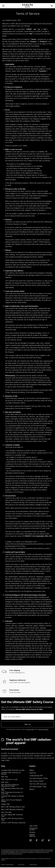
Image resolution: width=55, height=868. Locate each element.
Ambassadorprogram (34, 829)
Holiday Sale (5, 805)
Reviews (32, 833)
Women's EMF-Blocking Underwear (13, 823)
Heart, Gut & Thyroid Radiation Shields (11, 801)
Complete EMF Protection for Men (13, 771)
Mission (32, 790)
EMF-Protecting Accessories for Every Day (12, 794)
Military (32, 771)
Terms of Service (33, 865)
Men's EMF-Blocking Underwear (12, 810)
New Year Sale (6, 813)
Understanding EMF (36, 776)
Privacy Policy (21, 865)
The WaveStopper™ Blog (38, 787)
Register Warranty (32, 836)
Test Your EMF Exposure (38, 784)
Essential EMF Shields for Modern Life (13, 797)
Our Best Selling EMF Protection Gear (12, 816)
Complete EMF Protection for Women (11, 774)
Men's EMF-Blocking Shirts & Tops (13, 807)
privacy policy (30, 730)
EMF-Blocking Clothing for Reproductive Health (10, 786)
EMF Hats (5, 777)
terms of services (44, 730)
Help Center (33, 826)
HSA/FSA (33, 774)
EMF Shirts (5, 783)
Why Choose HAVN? (36, 782)
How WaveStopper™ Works (39, 779)
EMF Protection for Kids (9, 780)
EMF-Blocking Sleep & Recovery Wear (12, 790)
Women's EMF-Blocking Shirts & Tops (12, 820)
